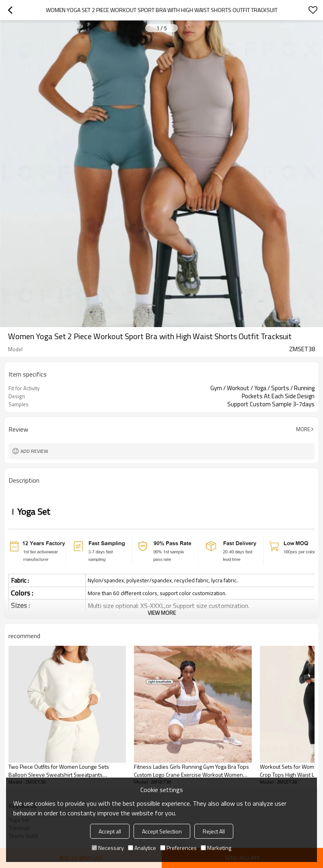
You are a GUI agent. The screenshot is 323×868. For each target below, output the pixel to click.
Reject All (214, 831)
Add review (34, 451)
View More (162, 613)
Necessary (108, 848)
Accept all (110, 831)
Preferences (178, 848)
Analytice (142, 848)
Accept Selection (162, 831)
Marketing (216, 848)
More (303, 429)
